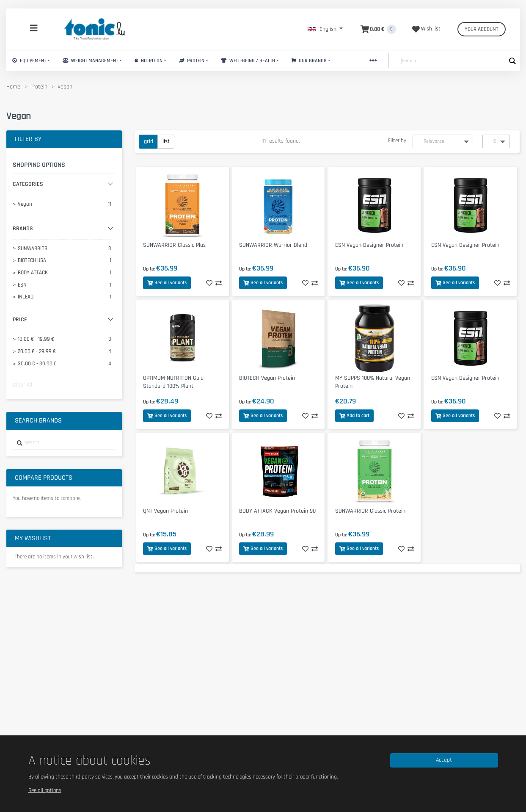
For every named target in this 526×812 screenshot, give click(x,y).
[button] (325, 29)
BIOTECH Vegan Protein (267, 378)
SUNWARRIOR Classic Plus (174, 245)
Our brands (309, 61)
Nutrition (149, 61)
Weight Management (90, 61)
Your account (482, 29)
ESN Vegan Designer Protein (369, 245)
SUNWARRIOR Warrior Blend (273, 245)
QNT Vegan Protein (165, 511)
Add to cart (354, 416)
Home (13, 87)
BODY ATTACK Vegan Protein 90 (277, 511)
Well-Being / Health (248, 61)
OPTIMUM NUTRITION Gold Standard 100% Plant (173, 382)
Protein (192, 61)
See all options (45, 790)
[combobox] (64, 443)
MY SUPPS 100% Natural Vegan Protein (373, 382)
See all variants (167, 283)
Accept (444, 760)
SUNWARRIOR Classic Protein (370, 511)
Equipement (29, 61)
